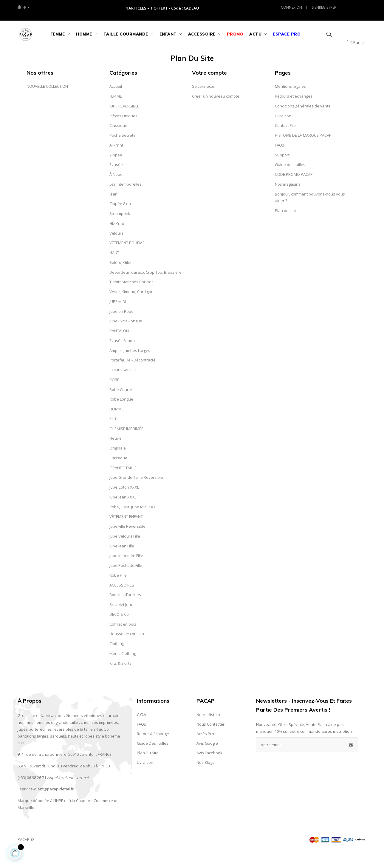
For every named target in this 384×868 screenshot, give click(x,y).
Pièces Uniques (123, 130)
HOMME (117, 424)
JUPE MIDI (118, 316)
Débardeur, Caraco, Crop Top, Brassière (145, 287)
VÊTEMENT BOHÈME (127, 258)
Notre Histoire (209, 730)
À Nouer (117, 189)
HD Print (117, 238)
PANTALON (119, 346)
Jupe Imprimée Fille (126, 570)
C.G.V (142, 730)
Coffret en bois (123, 639)
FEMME (116, 111)
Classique (118, 140)
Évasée (116, 179)
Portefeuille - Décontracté (133, 375)
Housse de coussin (127, 649)
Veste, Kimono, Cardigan (131, 307)
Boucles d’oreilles (125, 610)
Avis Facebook (209, 768)
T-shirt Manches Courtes (131, 297)
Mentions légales (290, 101)
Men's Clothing (123, 668)
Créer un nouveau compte (216, 111)
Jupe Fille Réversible (127, 541)
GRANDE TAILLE (123, 482)
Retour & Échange (153, 749)
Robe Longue (121, 414)
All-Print (116, 160)
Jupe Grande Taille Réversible (136, 492)
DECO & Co (119, 629)
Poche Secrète (123, 150)
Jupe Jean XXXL (123, 512)
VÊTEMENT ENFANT (126, 531)
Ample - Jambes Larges (130, 365)
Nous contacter (210, 739)
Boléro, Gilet (120, 277)
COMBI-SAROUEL (124, 385)
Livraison (283, 130)
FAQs (280, 160)
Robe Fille (118, 590)
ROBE (114, 395)
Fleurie (116, 453)
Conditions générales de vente (303, 121)
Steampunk (120, 228)
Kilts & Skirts (120, 678)
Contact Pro (285, 140)
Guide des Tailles (153, 758)
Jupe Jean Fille (122, 561)
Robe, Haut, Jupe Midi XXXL (133, 521)
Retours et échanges (294, 111)
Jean (113, 209)
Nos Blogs (205, 777)
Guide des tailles (290, 179)
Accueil (116, 101)
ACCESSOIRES (122, 600)
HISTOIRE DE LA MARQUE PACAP (303, 150)
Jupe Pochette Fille (126, 580)
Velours (116, 248)
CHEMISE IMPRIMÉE (126, 443)
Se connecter (204, 101)
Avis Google (207, 758)
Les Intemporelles (126, 199)
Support (282, 170)
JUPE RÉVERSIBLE (124, 121)
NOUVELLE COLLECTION (47, 101)
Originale (118, 463)
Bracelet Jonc (121, 619)
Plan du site (285, 225)
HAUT (114, 267)
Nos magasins (288, 199)
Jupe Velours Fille (125, 551)
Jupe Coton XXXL (124, 502)
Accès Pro (205, 749)
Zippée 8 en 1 (122, 218)
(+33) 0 (23, 792)
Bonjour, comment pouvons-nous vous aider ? (310, 212)
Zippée (116, 170)
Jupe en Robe (121, 326)
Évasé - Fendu (122, 355)
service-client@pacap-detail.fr (47, 804)
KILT (113, 434)
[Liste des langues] (24, 7)
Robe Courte (121, 404)
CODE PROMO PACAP (294, 189)
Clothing (117, 658)
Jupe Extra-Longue (126, 336)
